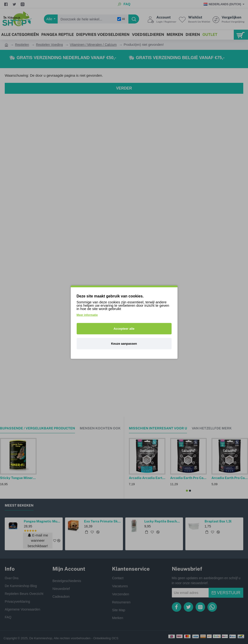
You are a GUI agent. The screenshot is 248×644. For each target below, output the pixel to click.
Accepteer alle (124, 328)
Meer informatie (87, 315)
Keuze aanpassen (124, 343)
